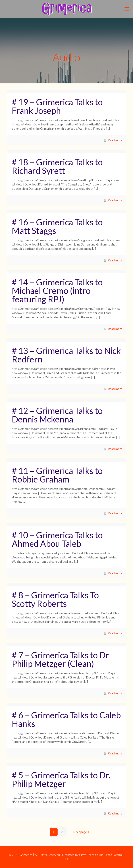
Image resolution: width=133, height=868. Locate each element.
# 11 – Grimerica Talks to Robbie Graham (57, 475)
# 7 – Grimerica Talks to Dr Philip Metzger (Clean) (60, 659)
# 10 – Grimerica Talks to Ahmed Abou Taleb (57, 539)
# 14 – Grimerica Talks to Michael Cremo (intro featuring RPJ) (57, 291)
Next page (82, 832)
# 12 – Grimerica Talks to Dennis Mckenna (57, 415)
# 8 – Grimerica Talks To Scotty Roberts (55, 599)
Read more (115, 140)
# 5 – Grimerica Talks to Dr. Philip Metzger (61, 779)
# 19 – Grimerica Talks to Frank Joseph (57, 106)
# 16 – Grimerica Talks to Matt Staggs (57, 226)
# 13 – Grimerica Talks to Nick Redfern (66, 355)
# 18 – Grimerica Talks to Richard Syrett (57, 166)
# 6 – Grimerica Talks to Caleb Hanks (66, 719)
